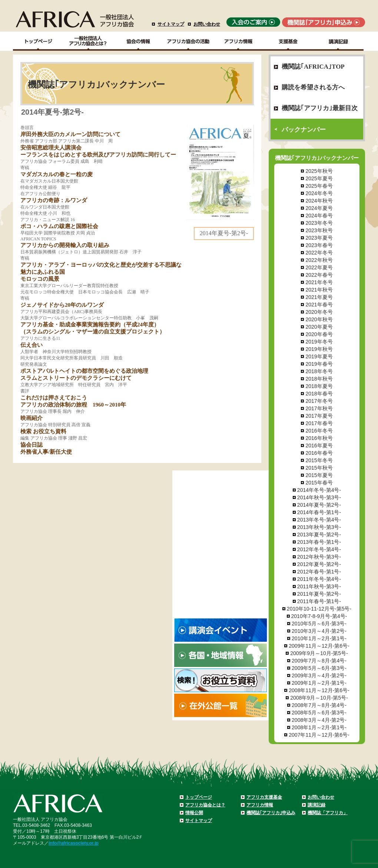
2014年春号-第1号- (319, 512)
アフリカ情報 (260, 805)
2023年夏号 (319, 238)
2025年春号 (319, 186)
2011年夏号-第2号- (319, 594)
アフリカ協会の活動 (188, 41)
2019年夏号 (319, 356)
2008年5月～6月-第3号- (319, 713)
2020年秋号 (319, 319)
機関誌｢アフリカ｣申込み (271, 813)
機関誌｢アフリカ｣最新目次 (320, 108)
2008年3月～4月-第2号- (319, 720)
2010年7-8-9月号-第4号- (319, 616)
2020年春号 (319, 334)
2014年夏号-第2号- (319, 505)
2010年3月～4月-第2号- (319, 631)
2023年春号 (319, 245)
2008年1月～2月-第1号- (319, 727)
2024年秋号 (319, 201)
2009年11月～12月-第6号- (319, 646)
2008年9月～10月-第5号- (319, 698)
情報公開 (194, 813)
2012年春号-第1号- (319, 572)
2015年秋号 (319, 468)
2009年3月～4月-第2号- (319, 675)
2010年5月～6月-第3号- (319, 624)
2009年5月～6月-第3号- (319, 668)
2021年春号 (319, 305)
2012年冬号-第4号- (319, 549)
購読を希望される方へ (313, 87)
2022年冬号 (319, 253)
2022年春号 (319, 275)
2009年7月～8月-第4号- (319, 661)
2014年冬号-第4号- (319, 490)
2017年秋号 (319, 408)
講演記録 (339, 41)
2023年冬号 (319, 223)
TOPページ (38, 41)
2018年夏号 (319, 386)
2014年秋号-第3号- (319, 497)
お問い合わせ (207, 24)
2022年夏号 (319, 267)
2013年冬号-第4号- (319, 520)
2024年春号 (319, 216)
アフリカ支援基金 (264, 797)
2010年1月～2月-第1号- (319, 638)
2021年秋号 (319, 290)
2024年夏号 (319, 208)
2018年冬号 (319, 371)
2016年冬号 (319, 431)
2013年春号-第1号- (319, 542)
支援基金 (289, 41)
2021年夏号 (319, 297)
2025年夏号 (319, 178)
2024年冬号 (319, 193)
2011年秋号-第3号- (319, 586)
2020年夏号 (319, 327)
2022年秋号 (319, 260)
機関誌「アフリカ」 (328, 813)
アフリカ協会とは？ (205, 805)
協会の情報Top (138, 41)
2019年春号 (319, 364)
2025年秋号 (319, 171)
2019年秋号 (319, 349)
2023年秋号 (319, 230)
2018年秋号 (319, 379)
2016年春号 (319, 453)
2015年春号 (319, 483)
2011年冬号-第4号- (319, 579)
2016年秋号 (319, 438)
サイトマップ (171, 24)
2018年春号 (319, 394)
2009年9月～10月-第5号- (319, 653)
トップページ (199, 797)
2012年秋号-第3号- (319, 557)
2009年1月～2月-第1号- (319, 683)
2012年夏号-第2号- (319, 564)
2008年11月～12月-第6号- (319, 690)
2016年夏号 (319, 445)
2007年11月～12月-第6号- (319, 735)
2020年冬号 (319, 312)
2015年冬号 (319, 460)
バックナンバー (304, 130)
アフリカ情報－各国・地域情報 (238, 41)
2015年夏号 (319, 475)
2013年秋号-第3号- (319, 527)
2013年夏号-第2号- (319, 535)
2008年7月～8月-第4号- (319, 705)
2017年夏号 (319, 416)
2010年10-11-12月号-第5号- (319, 609)
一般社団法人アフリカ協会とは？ (88, 41)
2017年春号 (319, 423)
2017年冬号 (319, 401)
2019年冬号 (319, 342)
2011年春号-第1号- (319, 601)
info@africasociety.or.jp (74, 843)
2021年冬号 (319, 282)
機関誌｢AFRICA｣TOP (313, 67)
